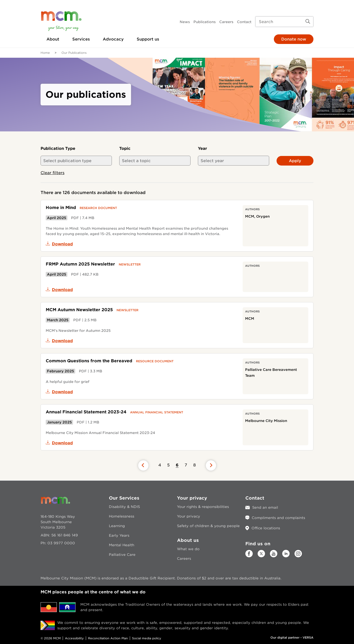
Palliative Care (122, 555)
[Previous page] (143, 465)
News (185, 22)
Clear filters (52, 173)
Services (81, 39)
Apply (295, 161)
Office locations (266, 528)
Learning (117, 526)
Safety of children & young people (208, 526)
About (53, 39)
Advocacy (113, 39)
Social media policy (147, 638)
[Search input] (284, 22)
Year (202, 148)
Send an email (265, 507)
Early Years (119, 535)
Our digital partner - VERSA (292, 637)
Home (45, 53)
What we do (188, 549)
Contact (244, 22)
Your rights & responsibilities (203, 507)
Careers (226, 22)
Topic (125, 148)
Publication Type (58, 148)
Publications (205, 22)
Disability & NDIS (124, 507)
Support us (148, 39)
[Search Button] (308, 22)
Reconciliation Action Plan (108, 638)
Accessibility (74, 638)
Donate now (294, 39)
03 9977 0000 (61, 543)
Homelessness (122, 516)
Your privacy (189, 516)
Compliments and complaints (278, 518)
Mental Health (122, 545)
